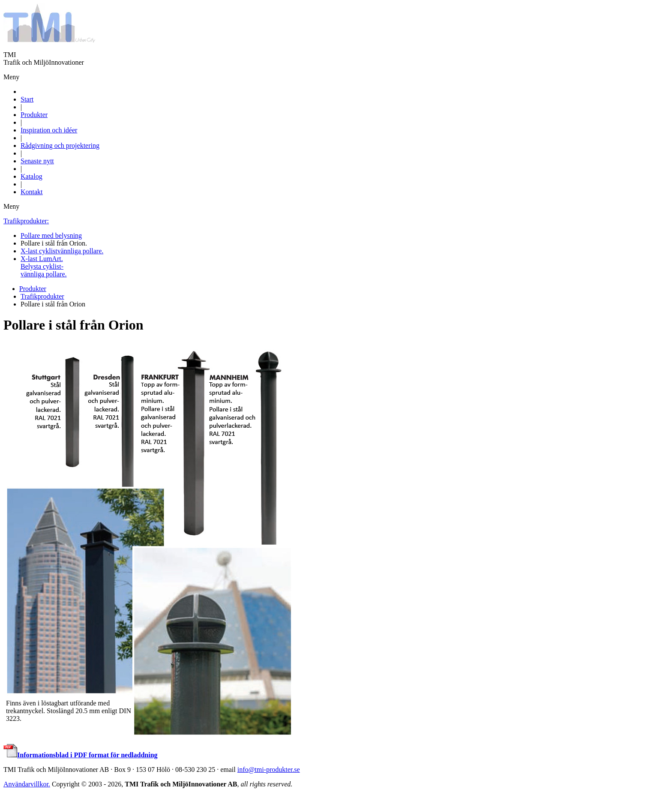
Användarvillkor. (27, 784)
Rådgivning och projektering (60, 145)
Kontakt (32, 192)
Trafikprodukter (42, 296)
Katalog (31, 176)
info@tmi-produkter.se (269, 769)
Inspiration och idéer (49, 130)
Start (27, 99)
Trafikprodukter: (26, 221)
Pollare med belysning (51, 235)
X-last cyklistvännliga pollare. (62, 251)
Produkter (34, 115)
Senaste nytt (37, 161)
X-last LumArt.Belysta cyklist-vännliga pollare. (44, 266)
